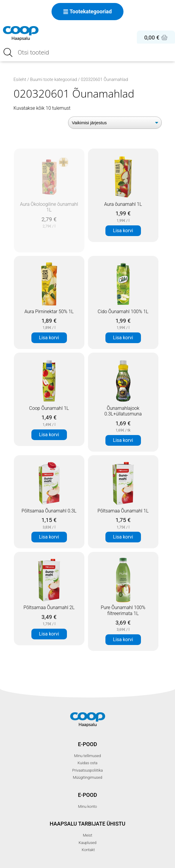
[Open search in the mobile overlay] (87, 52)
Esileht (20, 79)
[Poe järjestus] (115, 123)
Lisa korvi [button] (123, 231)
